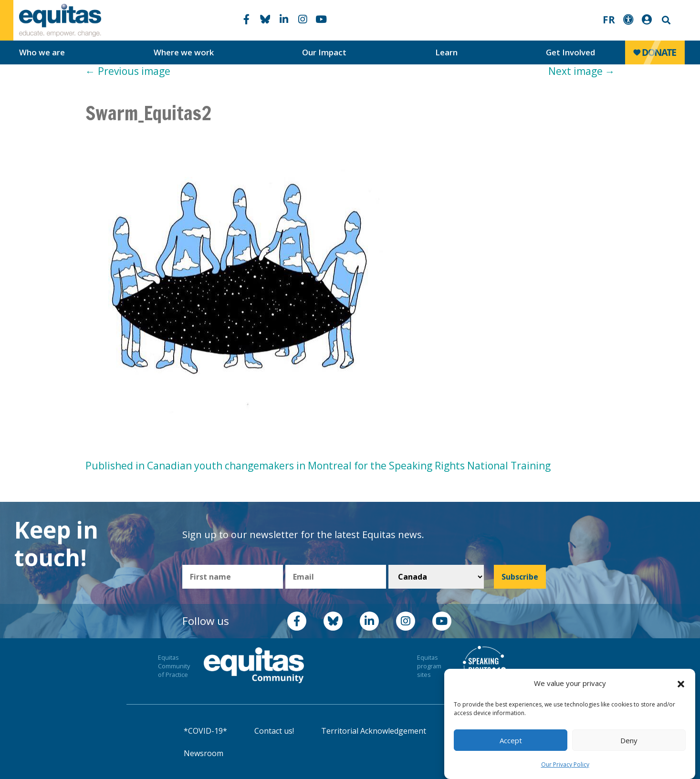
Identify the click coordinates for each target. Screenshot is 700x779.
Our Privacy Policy (565, 764)
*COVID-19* (205, 731)
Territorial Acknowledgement (374, 731)
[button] (681, 684)
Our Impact (324, 52)
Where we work (184, 52)
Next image (582, 71)
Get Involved (570, 52)
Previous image (128, 71)
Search (665, 20)
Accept (511, 740)
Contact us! (274, 731)
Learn (446, 52)
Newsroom (204, 753)
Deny (629, 740)
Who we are (42, 52)
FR (609, 20)
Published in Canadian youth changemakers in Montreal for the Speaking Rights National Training (318, 466)
